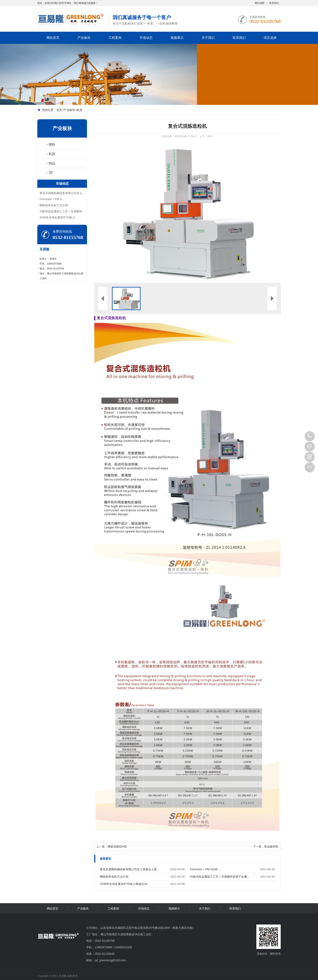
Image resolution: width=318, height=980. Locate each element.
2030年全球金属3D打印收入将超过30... (125, 884)
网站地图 (260, 3)
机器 (79, 110)
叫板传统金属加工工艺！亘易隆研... (62, 211)
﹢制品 (50, 163)
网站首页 (53, 38)
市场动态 (146, 38)
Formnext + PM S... (52, 199)
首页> (60, 110)
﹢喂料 (50, 145)
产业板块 (84, 38)
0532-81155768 (310, 436)
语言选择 (270, 38)
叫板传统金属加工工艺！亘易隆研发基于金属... (220, 877)
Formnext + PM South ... (205, 869)
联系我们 (274, 3)
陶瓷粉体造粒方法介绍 (54, 205)
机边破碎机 (271, 847)
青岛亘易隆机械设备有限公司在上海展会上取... (130, 869)
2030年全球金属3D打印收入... (59, 217)
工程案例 (115, 38)
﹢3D (49, 173)
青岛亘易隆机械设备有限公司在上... (62, 193)
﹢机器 (50, 154)
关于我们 (208, 38)
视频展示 (177, 38)
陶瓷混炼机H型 (117, 847)
